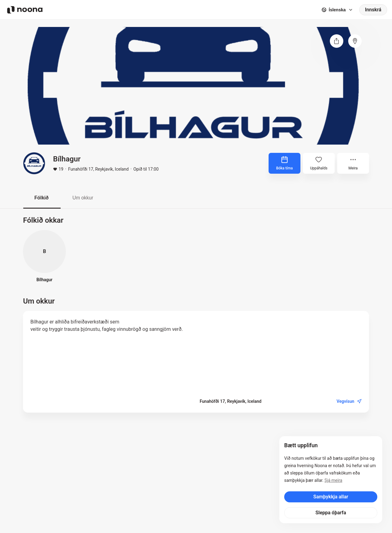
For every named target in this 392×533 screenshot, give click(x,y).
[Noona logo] (25, 10)
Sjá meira (334, 480)
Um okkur (84, 198)
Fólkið (42, 198)
